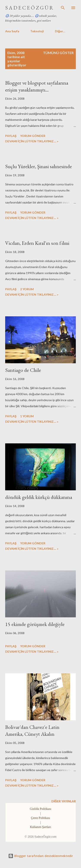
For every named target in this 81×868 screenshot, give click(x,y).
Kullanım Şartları (41, 827)
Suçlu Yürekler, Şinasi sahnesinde (39, 166)
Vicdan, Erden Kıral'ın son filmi (37, 243)
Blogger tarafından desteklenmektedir (41, 856)
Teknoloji (37, 31)
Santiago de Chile (23, 370)
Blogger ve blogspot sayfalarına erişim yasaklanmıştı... (37, 86)
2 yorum (27, 289)
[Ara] (63, 8)
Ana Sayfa (12, 31)
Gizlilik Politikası (40, 809)
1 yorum (27, 416)
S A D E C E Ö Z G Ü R (29, 8)
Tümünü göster (58, 53)
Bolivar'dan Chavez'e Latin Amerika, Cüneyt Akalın (32, 731)
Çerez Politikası (40, 818)
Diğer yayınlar (64, 801)
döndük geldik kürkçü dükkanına (39, 497)
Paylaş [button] (11, 136)
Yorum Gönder (33, 136)
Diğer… (60, 31)
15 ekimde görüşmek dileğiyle (35, 624)
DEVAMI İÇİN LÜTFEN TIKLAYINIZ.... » (32, 141)
